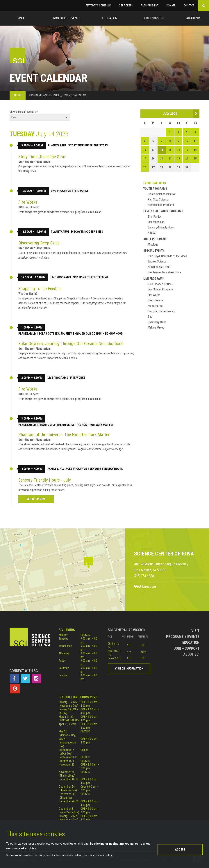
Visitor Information (129, 669)
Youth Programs (155, 189)
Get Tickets (126, 6)
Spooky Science (157, 261)
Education (110, 18)
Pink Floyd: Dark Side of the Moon (167, 256)
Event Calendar (155, 183)
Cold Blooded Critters (160, 284)
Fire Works (81, 191)
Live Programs (61, 191)
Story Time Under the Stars (88, 145)
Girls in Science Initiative (162, 194)
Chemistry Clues (157, 322)
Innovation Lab (156, 222)
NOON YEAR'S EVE (159, 267)
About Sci (193, 18)
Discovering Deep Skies (87, 232)
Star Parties (155, 217)
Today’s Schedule (98, 6)
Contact (189, 6)
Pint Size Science (158, 199)
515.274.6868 (144, 576)
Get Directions (145, 586)
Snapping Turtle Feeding (91, 277)
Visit (21, 18)
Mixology (153, 245)
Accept (180, 850)
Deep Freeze (155, 300)
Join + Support (154, 18)
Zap (150, 317)
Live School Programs (161, 289)
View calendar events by (24, 112)
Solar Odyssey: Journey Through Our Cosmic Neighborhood (81, 334)
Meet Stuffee (156, 306)
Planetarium (57, 145)
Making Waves (156, 328)
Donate (171, 6)
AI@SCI (152, 233)
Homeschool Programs (161, 205)
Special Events (154, 251)
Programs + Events (66, 18)
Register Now (36, 499)
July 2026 (170, 114)
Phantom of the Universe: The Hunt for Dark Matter (76, 425)
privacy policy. (104, 855)
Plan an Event (150, 6)
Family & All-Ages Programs (67, 469)
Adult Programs (155, 239)
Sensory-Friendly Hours (106, 469)
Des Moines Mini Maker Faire (164, 272)
